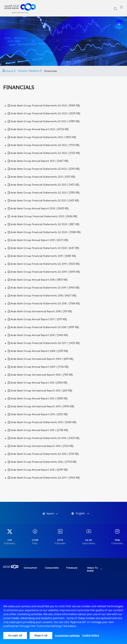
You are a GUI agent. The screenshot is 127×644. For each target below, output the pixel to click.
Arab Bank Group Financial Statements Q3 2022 (37, 145)
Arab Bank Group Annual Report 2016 (31, 470)
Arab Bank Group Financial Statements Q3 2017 (37, 343)
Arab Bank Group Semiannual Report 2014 (34, 406)
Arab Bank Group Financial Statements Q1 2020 (37, 248)
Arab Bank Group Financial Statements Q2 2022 (37, 153)
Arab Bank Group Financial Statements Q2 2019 (37, 272)
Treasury (72, 568)
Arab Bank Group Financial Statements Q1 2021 (37, 201)
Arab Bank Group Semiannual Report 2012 (34, 391)
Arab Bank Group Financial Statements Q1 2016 (37, 438)
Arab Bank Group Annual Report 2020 (32, 209)
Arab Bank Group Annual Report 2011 (31, 383)
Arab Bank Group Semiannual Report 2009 (35, 359)
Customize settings (67, 636)
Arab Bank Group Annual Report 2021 (31, 161)
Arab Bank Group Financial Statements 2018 (35, 296)
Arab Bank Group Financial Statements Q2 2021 (37, 193)
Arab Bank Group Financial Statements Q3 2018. (37, 304)
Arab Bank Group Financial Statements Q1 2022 (37, 169)
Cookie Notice (91, 635)
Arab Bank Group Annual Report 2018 (31, 280)
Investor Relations (29, 71)
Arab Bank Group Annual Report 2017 (31, 319)
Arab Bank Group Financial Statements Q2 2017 (37, 478)
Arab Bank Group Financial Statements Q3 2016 (37, 454)
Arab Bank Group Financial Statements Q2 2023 (37, 113)
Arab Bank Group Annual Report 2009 (32, 367)
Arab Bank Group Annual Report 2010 (31, 335)
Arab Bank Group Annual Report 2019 (31, 240)
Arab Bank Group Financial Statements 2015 (35, 422)
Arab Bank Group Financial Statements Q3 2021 (37, 185)
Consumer (30, 568)
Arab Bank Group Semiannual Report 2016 (34, 446)
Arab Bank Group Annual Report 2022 (31, 129)
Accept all (15, 636)
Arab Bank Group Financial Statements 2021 (35, 177)
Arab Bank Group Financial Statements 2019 (35, 256)
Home (10, 71)
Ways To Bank (93, 569)
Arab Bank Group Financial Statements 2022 (35, 137)
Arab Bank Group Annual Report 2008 (32, 351)
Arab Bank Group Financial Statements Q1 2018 (37, 327)
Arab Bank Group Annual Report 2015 (31, 430)
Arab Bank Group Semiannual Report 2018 (34, 311)
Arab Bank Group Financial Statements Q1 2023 (37, 121)
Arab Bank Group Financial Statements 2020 (36, 216)
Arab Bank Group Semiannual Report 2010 (34, 375)
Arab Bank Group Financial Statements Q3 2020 (37, 224)
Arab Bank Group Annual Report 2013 (31, 399)
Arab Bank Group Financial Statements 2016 (35, 462)
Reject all (41, 636)
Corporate (52, 568)
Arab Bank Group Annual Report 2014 (31, 414)
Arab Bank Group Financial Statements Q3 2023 (37, 106)
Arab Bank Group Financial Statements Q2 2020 (38, 232)
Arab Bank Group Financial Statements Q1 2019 (37, 288)
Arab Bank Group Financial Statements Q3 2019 (37, 264)
